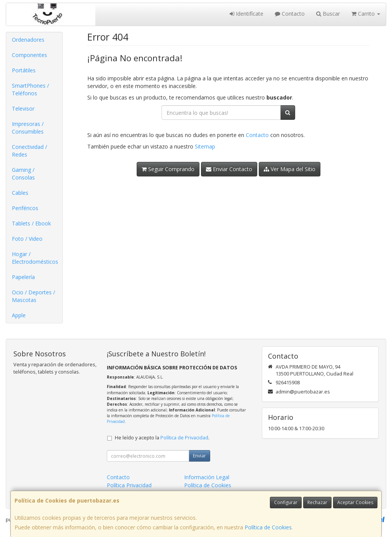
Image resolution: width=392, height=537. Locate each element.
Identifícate (247, 14)
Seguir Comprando (168, 169)
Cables (20, 193)
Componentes (29, 55)
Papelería (23, 277)
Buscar (328, 14)
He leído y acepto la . (162, 438)
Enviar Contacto (229, 169)
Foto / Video (27, 239)
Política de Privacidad (184, 438)
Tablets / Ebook (31, 223)
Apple (19, 315)
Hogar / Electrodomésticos (35, 258)
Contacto (290, 14)
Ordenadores (28, 40)
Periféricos (25, 208)
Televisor (23, 109)
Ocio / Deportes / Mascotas (33, 296)
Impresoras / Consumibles (28, 128)
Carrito (366, 14)
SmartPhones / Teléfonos (30, 89)
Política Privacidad (129, 485)
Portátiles (24, 70)
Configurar (286, 502)
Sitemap (205, 146)
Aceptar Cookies (355, 502)
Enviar (199, 456)
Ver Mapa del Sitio (290, 169)
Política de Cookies (268, 527)
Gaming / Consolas (23, 174)
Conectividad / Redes (29, 151)
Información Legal (207, 477)
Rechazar (317, 502)
